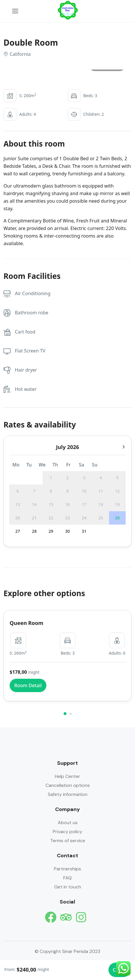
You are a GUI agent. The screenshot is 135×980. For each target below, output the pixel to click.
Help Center (67, 776)
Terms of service (68, 841)
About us (68, 823)
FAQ (67, 878)
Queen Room (27, 623)
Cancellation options (68, 785)
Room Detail (28, 685)
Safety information (68, 794)
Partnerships (67, 869)
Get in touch (68, 887)
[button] (65, 714)
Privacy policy (67, 832)
